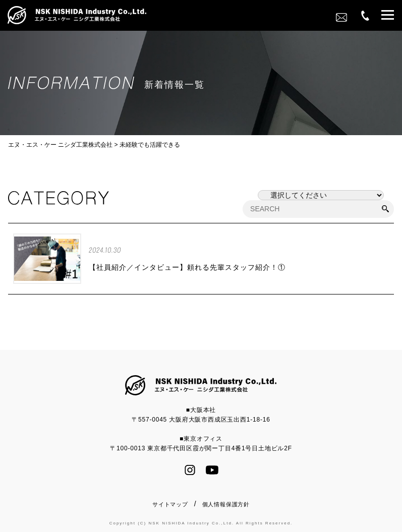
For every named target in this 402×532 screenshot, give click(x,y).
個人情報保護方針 (226, 504)
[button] (388, 16)
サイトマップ (170, 504)
